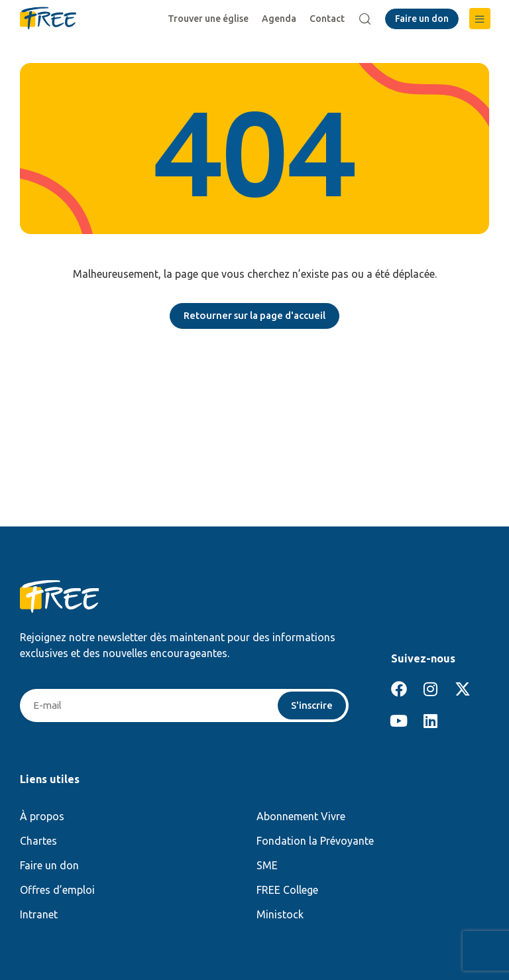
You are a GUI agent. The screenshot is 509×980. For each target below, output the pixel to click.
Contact (329, 19)
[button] (480, 19)
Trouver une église (210, 19)
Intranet (39, 916)
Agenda (281, 19)
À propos (42, 818)
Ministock (280, 916)
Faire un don (49, 867)
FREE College (287, 891)
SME (267, 867)
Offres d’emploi (57, 891)
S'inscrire (311, 706)
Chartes (38, 842)
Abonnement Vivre (301, 818)
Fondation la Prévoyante (315, 842)
